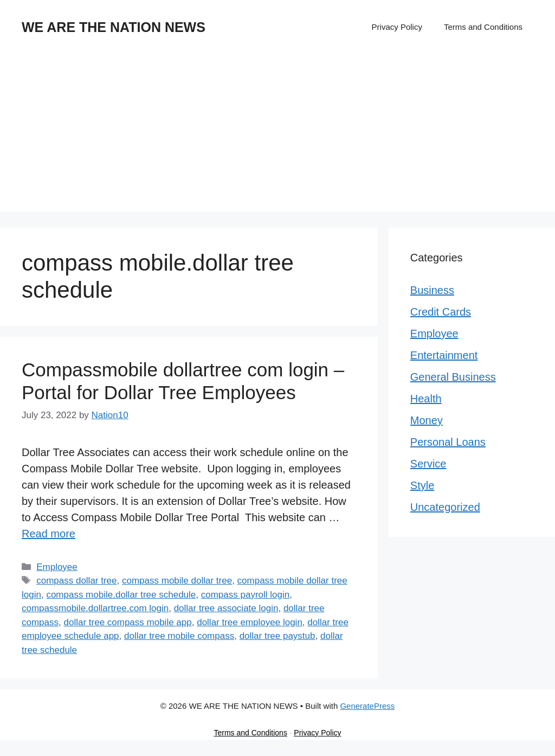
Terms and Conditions (483, 27)
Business (432, 290)
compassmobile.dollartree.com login (95, 608)
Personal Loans (448, 442)
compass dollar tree (76, 581)
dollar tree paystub (277, 636)
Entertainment (444, 355)
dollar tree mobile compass (179, 636)
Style (422, 485)
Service (428, 464)
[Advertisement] (277, 136)
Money (427, 420)
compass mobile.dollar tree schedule (121, 595)
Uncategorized (445, 507)
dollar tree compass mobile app (127, 622)
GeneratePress (367, 706)
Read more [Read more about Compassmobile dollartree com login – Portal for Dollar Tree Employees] (49, 534)
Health (426, 399)
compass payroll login (245, 595)
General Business (453, 377)
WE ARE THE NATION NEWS (114, 27)
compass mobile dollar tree (177, 581)
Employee (57, 567)
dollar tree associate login (226, 608)
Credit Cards (441, 312)
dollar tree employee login (250, 622)
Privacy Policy (397, 27)
